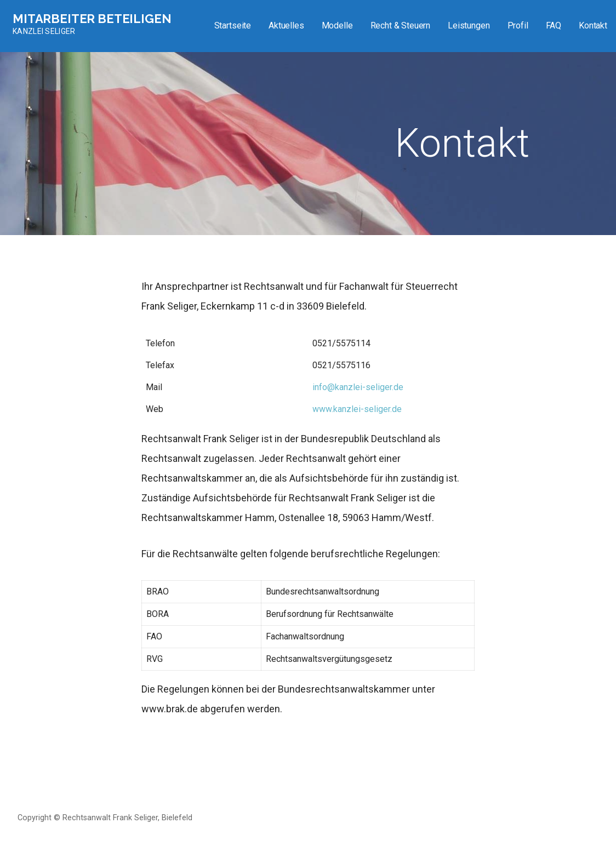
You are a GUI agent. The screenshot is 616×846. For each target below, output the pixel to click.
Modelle (337, 25)
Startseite (233, 25)
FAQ (554, 25)
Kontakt (593, 25)
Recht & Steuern (401, 25)
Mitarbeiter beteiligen (92, 19)
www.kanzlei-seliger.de (357, 409)
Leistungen (469, 25)
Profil (518, 25)
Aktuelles (286, 25)
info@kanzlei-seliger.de (358, 387)
